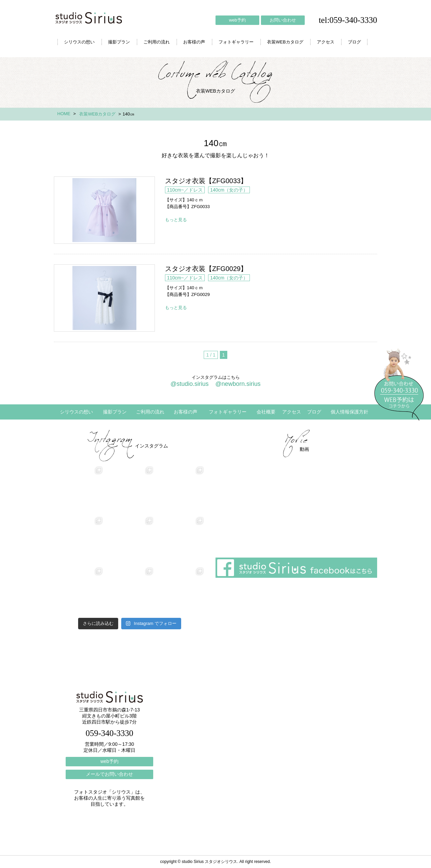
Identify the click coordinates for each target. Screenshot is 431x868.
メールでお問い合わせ (109, 774)
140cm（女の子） (229, 190)
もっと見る (176, 220)
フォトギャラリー (236, 42)
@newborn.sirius (238, 384)
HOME (64, 114)
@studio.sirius (189, 384)
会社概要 (266, 412)
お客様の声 (194, 42)
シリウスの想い (79, 42)
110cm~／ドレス (185, 190)
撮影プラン (119, 42)
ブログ (354, 42)
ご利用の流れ (157, 42)
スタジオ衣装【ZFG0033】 (104, 210)
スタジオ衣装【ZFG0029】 (104, 298)
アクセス (326, 42)
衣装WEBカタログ (285, 42)
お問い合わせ (283, 20)
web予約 (237, 20)
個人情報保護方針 (350, 412)
